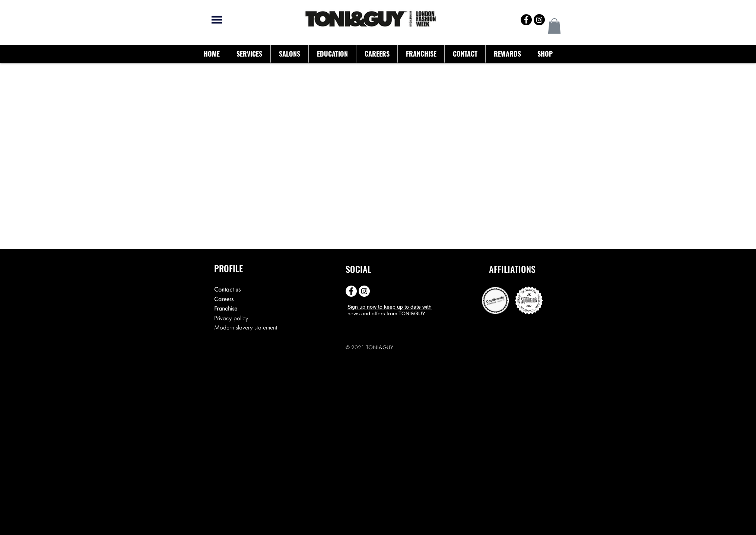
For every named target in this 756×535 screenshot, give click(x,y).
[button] (554, 26)
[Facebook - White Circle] (351, 291)
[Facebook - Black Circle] (526, 20)
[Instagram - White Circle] (364, 291)
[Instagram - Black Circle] (539, 20)
